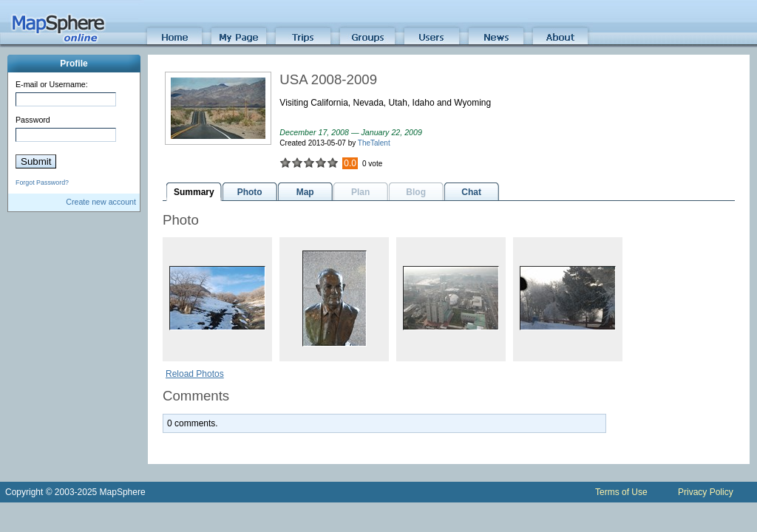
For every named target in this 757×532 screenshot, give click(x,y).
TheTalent (374, 143)
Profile (74, 64)
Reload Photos (195, 374)
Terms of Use (621, 492)
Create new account (101, 202)
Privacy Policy (706, 492)
